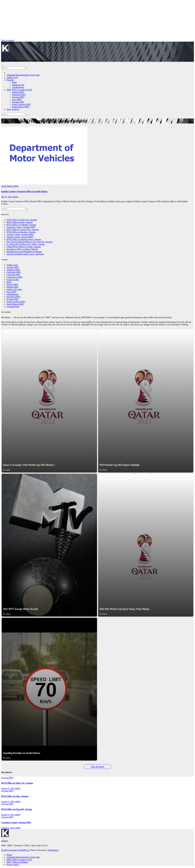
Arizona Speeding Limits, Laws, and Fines (25, 254)
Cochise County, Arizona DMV (20, 234)
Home (9, 855)
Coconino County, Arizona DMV (21, 227)
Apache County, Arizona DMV (20, 237)
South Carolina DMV (21, 104)
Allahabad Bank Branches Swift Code (23, 75)
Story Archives (13, 109)
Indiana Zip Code (14, 289)
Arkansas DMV (13, 270)
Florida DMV (13, 285)
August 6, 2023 (8, 788)
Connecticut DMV (15, 277)
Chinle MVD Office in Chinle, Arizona (24, 247)
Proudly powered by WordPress (15, 850)
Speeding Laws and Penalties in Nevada (24, 252)
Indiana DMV (18, 92)
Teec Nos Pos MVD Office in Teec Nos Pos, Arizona (30, 242)
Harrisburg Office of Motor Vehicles (22, 249)
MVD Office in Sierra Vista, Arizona (23, 230)
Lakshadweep (18, 87)
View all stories (97, 767)
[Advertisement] (83, 20)
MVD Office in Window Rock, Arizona (24, 239)
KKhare (5, 56)
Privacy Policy (13, 865)
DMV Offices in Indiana (17, 862)
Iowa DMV (17, 100)
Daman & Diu (18, 85)
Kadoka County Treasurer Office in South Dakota (24, 191)
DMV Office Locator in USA (19, 90)
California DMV (14, 272)
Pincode (10, 80)
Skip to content (8, 40)
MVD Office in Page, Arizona (20, 222)
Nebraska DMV (19, 95)
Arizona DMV (18, 97)
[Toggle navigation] (2, 66)
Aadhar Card (12, 77)
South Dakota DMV (21, 107)
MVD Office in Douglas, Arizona (21, 232)
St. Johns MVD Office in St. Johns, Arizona (26, 244)
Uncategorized (13, 307)
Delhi (14, 82)
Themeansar (53, 850)
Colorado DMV (13, 275)
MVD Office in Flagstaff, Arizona (21, 225)
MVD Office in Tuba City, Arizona (22, 220)
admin (15, 197)
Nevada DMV (18, 102)
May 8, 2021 (7, 197)
